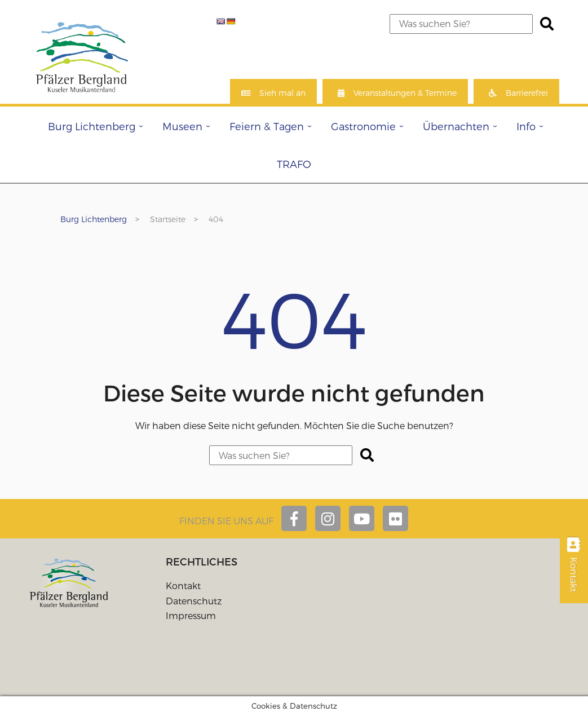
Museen (182, 126)
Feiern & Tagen (267, 126)
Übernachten (456, 126)
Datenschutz (194, 601)
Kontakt (183, 585)
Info (526, 126)
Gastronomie (363, 126)
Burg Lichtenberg (92, 126)
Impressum (191, 615)
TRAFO (294, 164)
